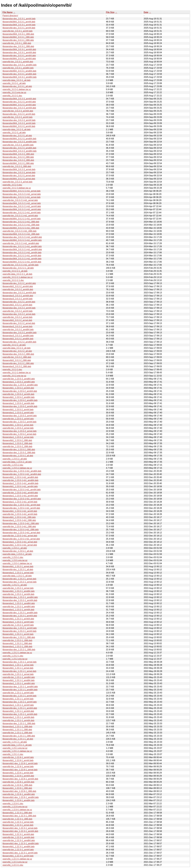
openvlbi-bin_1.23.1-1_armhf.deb (18, 693)
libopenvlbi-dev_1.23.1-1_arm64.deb (20, 708)
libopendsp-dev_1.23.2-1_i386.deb (19, 650)
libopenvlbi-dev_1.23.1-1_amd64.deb (20, 690)
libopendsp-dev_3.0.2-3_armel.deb (19, 172)
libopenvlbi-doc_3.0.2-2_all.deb (17, 351)
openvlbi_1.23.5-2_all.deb (15, 459)
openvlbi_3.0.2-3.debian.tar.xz (17, 188)
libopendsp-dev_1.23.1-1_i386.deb (19, 724)
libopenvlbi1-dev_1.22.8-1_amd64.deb (21, 797)
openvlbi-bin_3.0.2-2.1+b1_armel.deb (20, 200)
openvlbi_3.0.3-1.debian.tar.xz (17, 89)
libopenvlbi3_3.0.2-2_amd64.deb (18, 339)
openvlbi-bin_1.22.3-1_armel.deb (18, 822)
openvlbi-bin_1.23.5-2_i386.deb (17, 446)
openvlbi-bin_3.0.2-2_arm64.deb (18, 289)
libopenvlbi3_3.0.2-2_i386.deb (17, 360)
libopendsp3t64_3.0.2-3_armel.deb (19, 169)
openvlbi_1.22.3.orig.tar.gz (15, 862)
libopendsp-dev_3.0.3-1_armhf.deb (19, 19)
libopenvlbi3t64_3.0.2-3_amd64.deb (19, 139)
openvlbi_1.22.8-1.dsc (13, 804)
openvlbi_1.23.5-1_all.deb (15, 548)
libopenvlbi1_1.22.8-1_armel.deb (18, 773)
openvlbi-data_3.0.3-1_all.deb (17, 80)
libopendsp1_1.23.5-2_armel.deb (18, 437)
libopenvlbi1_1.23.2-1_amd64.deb (19, 591)
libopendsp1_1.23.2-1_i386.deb (17, 647)
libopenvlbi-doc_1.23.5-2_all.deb (18, 456)
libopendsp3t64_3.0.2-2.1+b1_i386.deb (21, 234)
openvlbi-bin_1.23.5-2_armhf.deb (18, 419)
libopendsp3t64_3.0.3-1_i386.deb (18, 34)
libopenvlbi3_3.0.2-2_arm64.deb (18, 286)
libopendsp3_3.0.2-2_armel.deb (17, 326)
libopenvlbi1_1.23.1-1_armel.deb (18, 668)
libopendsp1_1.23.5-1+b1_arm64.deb (20, 496)
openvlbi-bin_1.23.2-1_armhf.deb (18, 625)
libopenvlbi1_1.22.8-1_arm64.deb (18, 776)
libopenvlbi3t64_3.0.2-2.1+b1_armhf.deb (22, 219)
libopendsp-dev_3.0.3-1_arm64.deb (19, 52)
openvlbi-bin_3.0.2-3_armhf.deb (18, 117)
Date (146, 12)
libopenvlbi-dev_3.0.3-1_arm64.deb (19, 56)
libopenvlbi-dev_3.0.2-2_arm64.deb (19, 283)
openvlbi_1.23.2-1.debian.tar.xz (17, 653)
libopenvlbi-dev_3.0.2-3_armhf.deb (19, 114)
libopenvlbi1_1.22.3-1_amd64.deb (19, 847)
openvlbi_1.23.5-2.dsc (13, 465)
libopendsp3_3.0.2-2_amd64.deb (18, 336)
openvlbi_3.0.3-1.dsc (12, 96)
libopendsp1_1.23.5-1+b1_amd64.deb (20, 483)
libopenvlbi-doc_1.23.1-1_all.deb (18, 739)
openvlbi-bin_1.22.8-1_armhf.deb (18, 757)
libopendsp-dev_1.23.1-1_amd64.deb (20, 687)
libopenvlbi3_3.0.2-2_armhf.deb (17, 305)
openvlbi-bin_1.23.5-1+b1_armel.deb (20, 536)
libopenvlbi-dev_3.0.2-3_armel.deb (19, 176)
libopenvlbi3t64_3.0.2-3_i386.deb (18, 163)
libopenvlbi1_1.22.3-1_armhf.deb (18, 856)
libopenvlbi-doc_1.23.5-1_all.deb (18, 551)
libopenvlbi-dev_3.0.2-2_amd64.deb (19, 342)
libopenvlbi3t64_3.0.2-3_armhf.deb (19, 126)
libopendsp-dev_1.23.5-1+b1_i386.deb (21, 523)
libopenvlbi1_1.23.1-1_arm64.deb (18, 711)
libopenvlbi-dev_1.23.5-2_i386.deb (19, 450)
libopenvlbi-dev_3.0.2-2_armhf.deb (19, 302)
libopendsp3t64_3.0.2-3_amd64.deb (19, 151)
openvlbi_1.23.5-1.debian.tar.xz (17, 563)
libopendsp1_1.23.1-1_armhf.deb (18, 705)
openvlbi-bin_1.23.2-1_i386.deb (17, 640)
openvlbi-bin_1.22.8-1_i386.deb (17, 785)
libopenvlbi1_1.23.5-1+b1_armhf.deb (20, 511)
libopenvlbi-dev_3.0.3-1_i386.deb (18, 40)
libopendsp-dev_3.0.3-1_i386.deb (18, 46)
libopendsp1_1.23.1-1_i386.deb (17, 727)
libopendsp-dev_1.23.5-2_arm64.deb (20, 406)
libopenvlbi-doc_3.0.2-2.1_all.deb (18, 268)
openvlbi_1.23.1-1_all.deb (15, 742)
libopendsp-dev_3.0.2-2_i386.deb (18, 354)
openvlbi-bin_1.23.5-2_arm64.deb (18, 394)
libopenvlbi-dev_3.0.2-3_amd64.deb (19, 148)
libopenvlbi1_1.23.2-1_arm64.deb (18, 619)
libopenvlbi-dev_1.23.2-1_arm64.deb (20, 616)
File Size (110, 12)
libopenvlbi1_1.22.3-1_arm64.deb (18, 834)
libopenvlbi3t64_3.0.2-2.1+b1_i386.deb (21, 228)
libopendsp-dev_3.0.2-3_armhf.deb (19, 120)
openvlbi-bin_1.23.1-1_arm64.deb (18, 720)
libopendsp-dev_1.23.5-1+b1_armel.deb (21, 533)
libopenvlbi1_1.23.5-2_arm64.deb (18, 388)
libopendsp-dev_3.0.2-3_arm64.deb (19, 108)
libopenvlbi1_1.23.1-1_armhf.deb (18, 699)
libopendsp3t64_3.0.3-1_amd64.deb (19, 77)
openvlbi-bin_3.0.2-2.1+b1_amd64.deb (21, 243)
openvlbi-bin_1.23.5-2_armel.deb (18, 428)
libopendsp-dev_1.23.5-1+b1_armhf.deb (21, 505)
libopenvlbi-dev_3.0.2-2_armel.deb (19, 323)
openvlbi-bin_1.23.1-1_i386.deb (17, 733)
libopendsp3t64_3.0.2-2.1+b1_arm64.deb (22, 259)
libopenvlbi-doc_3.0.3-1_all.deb (17, 86)
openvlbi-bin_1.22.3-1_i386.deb (17, 819)
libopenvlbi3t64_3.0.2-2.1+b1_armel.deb (21, 191)
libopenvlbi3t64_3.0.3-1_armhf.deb (19, 22)
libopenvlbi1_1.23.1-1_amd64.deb (19, 680)
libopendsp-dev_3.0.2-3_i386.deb (18, 160)
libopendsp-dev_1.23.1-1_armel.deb (19, 662)
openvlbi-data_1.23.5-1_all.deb (17, 554)
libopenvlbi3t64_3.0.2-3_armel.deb (19, 179)
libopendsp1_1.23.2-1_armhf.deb (18, 622)
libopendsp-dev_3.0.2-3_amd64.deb (19, 142)
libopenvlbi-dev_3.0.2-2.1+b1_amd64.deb (22, 246)
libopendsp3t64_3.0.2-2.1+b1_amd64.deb (22, 249)
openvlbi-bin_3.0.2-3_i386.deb (17, 166)
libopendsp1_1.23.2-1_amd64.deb (19, 603)
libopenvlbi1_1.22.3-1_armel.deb (18, 825)
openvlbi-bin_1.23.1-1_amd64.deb (19, 677)
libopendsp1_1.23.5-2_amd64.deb (19, 382)
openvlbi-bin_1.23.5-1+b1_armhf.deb (20, 514)
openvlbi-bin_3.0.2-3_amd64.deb (18, 145)
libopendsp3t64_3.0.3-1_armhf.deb (19, 25)
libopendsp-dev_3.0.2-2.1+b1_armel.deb (22, 194)
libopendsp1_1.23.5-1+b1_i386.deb (19, 520)
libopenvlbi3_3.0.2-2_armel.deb (17, 320)
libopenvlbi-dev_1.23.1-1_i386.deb (19, 736)
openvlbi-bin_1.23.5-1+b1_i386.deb (19, 527)
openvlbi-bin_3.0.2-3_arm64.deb (18, 111)
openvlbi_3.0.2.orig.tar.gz (14, 376)
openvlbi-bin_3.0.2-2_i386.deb (17, 357)
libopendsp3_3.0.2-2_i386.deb (17, 366)
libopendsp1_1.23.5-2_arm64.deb (18, 403)
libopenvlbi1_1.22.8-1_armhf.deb (18, 760)
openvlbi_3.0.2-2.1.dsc (13, 280)
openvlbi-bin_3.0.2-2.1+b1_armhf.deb (20, 216)
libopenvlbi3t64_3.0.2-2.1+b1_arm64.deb (22, 262)
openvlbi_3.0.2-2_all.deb (14, 345)
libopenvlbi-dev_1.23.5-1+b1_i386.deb (21, 530)
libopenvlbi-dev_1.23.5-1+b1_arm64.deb (22, 490)
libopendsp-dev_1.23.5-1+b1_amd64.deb (22, 471)
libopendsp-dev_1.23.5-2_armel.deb (19, 431)
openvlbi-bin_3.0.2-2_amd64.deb (18, 330)
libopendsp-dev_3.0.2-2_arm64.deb (19, 293)
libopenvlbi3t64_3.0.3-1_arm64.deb (19, 59)
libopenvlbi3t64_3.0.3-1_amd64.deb (19, 71)
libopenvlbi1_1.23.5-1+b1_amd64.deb (20, 477)
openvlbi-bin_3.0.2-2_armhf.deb (18, 311)
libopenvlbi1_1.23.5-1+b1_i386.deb (19, 517)
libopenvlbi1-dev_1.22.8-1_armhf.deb (20, 763)
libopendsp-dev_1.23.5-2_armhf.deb (20, 416)
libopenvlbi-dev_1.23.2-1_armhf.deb (19, 631)
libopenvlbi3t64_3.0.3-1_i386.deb (18, 37)
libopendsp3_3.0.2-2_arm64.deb (18, 296)
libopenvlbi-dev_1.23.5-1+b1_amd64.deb (22, 474)
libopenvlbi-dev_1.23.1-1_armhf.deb (19, 696)
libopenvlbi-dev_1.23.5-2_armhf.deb (19, 422)
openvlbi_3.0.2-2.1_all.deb (15, 271)
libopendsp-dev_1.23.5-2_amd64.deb (20, 385)
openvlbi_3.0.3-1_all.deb (14, 83)
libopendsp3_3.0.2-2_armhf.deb (18, 299)
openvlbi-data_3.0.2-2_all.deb (17, 348)
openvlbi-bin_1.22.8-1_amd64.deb (19, 794)
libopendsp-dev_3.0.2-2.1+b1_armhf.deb (22, 206)
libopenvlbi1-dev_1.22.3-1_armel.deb (20, 828)
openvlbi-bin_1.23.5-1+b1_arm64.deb (20, 493)
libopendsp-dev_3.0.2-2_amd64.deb (19, 333)
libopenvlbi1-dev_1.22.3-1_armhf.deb (20, 853)
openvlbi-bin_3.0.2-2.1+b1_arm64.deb (20, 265)
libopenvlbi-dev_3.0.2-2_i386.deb (18, 363)
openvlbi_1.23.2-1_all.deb (15, 585)
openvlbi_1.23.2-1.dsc (13, 656)
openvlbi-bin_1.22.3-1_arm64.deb (18, 837)
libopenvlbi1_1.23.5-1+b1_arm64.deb (20, 486)
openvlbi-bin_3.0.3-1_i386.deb (17, 43)
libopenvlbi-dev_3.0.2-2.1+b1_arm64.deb (22, 256)
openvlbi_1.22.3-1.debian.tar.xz (17, 859)
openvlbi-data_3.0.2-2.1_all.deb (17, 274)
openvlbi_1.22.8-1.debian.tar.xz (17, 810)
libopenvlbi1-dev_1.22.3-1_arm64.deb (20, 831)
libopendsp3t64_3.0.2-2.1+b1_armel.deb (22, 203)
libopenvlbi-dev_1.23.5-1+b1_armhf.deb (21, 508)
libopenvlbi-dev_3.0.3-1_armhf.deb (19, 28)
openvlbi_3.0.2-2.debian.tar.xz (17, 373)
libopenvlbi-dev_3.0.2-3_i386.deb (18, 157)
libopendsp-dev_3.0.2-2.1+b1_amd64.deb (22, 237)
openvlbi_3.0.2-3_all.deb (14, 133)
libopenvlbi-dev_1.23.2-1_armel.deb (19, 579)
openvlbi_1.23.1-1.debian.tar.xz (17, 751)
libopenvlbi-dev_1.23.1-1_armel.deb (19, 671)
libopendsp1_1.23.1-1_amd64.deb (19, 683)
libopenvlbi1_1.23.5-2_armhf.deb (18, 410)
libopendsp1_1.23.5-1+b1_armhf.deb (20, 502)
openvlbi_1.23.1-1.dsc (13, 754)
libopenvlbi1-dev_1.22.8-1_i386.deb (19, 791)
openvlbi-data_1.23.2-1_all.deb (17, 576)
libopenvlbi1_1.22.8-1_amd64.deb (19, 800)
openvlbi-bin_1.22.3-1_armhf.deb (18, 850)
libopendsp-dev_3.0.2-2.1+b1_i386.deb (21, 225)
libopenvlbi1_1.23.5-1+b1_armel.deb (20, 545)
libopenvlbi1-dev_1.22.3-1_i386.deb (19, 816)
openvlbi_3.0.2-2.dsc (12, 369)
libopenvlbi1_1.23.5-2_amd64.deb (19, 397)
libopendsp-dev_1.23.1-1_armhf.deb (20, 702)
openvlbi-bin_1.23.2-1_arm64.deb (18, 594)
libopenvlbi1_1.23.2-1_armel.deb (18, 566)
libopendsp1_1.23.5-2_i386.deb (17, 443)
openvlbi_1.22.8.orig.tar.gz (15, 807)
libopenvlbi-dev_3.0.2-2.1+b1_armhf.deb (22, 213)
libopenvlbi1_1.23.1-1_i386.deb (17, 730)
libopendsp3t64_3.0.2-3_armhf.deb (19, 123)
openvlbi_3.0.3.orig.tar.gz (14, 92)
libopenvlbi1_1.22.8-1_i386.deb (17, 788)
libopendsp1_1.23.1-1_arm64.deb (18, 717)
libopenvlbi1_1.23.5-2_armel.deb (18, 425)
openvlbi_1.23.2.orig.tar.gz (15, 659)
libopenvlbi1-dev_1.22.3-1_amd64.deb (21, 844)
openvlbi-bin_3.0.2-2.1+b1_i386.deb (19, 231)
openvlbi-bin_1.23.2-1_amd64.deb (19, 607)
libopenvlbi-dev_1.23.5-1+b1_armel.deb (21, 539)
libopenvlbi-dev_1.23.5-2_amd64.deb (20, 400)
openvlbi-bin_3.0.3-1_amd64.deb (18, 68)
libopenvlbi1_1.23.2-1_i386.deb (17, 643)
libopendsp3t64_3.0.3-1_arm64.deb (19, 49)
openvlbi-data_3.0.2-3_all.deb (17, 129)
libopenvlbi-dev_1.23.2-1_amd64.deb (20, 613)
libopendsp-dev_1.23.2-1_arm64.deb (20, 600)
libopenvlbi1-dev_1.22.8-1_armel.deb (20, 770)
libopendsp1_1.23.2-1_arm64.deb (18, 610)
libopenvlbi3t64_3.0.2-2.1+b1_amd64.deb (22, 240)
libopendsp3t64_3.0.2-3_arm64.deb (19, 99)
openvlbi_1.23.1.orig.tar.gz (15, 748)
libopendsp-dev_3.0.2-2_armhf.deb (19, 308)
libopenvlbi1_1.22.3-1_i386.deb (17, 813)
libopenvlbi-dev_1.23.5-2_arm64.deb (20, 391)
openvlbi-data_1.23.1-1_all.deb (17, 745)
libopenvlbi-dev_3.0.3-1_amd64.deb (19, 74)
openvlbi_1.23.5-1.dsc (13, 557)
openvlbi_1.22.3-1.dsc (13, 865)
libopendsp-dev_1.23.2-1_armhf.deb (20, 628)
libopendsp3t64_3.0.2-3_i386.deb (18, 154)
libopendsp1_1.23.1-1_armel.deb (18, 665)
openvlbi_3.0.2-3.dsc (12, 185)
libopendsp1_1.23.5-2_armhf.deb (18, 413)
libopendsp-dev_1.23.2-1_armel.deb (19, 582)
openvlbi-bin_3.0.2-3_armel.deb (17, 182)
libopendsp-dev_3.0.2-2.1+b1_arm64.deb (22, 253)
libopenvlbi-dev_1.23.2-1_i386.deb (19, 637)
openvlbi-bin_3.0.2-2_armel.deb (17, 317)
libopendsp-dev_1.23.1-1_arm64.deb (20, 714)
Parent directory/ (10, 16)
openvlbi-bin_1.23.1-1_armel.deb (18, 674)
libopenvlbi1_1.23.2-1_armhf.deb (18, 634)
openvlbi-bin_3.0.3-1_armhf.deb (18, 31)
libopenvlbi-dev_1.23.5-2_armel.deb (19, 434)
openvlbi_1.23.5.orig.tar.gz (15, 560)
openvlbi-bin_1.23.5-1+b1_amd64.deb (20, 480)
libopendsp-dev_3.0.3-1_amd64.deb (19, 65)
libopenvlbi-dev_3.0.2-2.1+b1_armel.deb (21, 197)
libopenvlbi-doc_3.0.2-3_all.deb (17, 136)
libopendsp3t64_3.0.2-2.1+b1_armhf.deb (22, 209)
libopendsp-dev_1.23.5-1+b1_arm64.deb (22, 499)
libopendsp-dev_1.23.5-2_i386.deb (19, 453)
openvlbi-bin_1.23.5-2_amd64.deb (19, 379)
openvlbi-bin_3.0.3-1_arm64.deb (18, 62)
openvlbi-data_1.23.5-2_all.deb (17, 462)
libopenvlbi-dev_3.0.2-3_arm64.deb (19, 102)
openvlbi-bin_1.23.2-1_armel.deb (18, 588)
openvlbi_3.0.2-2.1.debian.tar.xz (18, 277)
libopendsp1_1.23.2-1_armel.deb (18, 573)
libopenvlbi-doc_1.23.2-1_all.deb (18, 570)
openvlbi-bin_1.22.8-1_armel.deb (18, 767)
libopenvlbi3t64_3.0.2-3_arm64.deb (19, 105)
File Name (8, 12)
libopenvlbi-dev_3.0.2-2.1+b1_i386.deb (21, 222)
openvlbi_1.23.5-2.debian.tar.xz (17, 468)
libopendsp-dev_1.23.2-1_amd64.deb (20, 597)
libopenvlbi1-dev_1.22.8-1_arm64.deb (20, 779)
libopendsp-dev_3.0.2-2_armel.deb (19, 314)
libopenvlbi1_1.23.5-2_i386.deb (17, 440)
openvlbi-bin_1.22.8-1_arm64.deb (18, 782)
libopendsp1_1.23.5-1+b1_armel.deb (20, 542)
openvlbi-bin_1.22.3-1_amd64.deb (19, 840)
